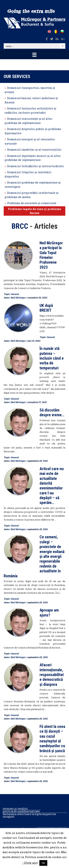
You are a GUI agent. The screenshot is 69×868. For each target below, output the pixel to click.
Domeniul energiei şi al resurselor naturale (30, 141)
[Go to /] (49, 32)
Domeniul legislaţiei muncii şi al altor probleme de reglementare (33, 158)
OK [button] (43, 863)
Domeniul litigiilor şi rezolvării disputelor (28, 174)
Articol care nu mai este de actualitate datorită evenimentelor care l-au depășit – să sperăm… (52, 486)
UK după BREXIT (46, 308)
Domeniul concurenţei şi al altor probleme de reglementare (29, 121)
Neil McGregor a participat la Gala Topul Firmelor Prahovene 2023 (51, 255)
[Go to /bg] (62, 32)
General (15, 294)
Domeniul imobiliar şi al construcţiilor (34, 149)
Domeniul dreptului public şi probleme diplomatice (33, 131)
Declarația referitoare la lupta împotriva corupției (29, 815)
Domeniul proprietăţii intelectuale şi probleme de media (32, 195)
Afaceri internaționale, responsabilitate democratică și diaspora (52, 675)
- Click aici (30, 863)
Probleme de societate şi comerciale (32, 203)
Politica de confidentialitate (21, 811)
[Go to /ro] (56, 32)
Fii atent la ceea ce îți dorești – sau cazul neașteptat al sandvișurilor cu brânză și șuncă (52, 739)
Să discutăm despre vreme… (52, 412)
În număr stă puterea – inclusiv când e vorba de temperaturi (52, 358)
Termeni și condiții (15, 809)
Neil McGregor (18, 297)
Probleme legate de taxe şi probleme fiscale (35, 211)
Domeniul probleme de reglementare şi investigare (33, 185)
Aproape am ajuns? (49, 613)
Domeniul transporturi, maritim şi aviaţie (30, 90)
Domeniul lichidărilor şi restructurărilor (36, 166)
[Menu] (34, 54)
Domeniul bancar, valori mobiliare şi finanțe (31, 100)
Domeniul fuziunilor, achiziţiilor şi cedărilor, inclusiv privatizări (30, 110)
